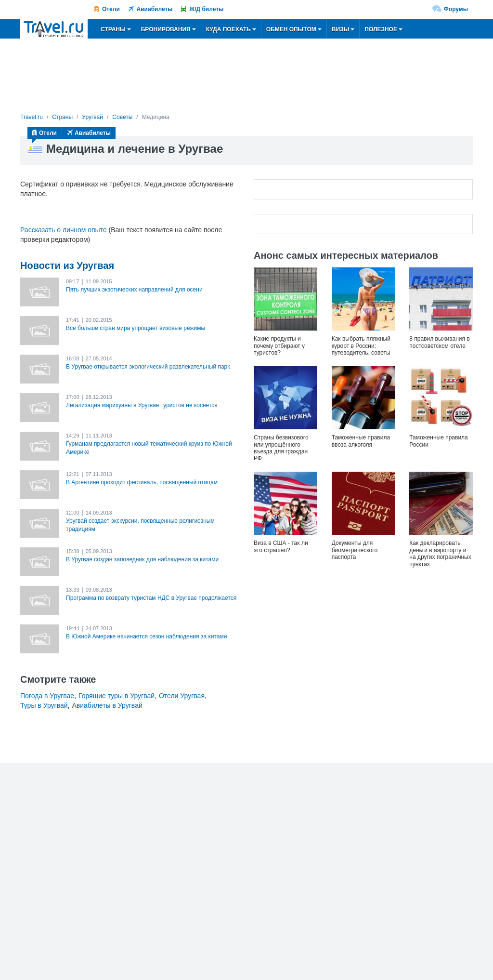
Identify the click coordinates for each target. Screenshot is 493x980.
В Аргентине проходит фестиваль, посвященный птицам (142, 482)
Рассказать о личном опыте (64, 230)
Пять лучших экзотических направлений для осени (134, 290)
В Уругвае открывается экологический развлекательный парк (148, 367)
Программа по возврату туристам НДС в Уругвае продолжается (151, 598)
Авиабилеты (155, 9)
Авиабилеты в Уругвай (107, 705)
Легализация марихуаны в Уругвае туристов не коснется (142, 405)
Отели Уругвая (182, 696)
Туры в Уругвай (44, 705)
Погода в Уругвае (47, 696)
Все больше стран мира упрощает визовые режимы (136, 328)
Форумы (456, 9)
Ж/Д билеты (206, 9)
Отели (111, 9)
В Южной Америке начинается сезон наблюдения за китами (146, 636)
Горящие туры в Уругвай (117, 696)
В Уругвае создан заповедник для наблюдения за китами (142, 559)
